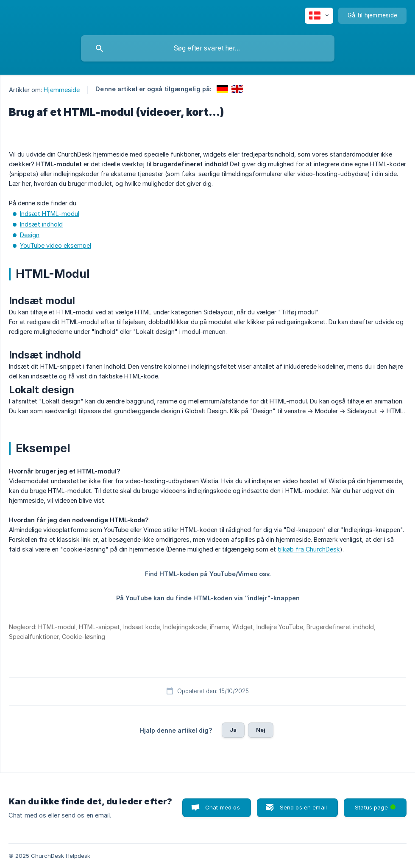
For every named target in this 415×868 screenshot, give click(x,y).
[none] (319, 16)
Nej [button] (261, 730)
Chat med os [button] (223, 807)
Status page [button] (376, 805)
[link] (222, 89)
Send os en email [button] (303, 807)
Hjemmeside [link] (62, 90)
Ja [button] (233, 730)
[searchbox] (208, 48)
